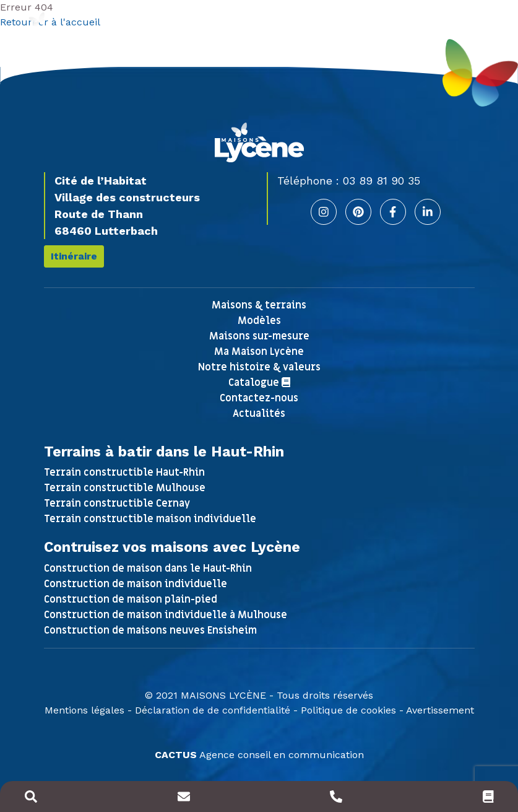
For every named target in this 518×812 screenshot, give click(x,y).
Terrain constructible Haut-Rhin (124, 473)
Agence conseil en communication (259, 755)
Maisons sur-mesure (259, 336)
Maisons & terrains (259, 305)
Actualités (259, 414)
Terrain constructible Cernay (117, 504)
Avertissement (440, 710)
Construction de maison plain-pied (131, 600)
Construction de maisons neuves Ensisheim (150, 631)
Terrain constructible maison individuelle (150, 519)
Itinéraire (74, 256)
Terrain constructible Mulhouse (125, 488)
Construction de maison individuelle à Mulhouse (166, 615)
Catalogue (259, 383)
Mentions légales (84, 710)
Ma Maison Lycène (259, 352)
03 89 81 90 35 (382, 181)
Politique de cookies (348, 710)
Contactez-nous (259, 398)
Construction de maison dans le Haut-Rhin (148, 569)
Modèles (259, 321)
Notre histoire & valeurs (259, 367)
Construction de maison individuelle (136, 584)
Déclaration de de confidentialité (213, 710)
